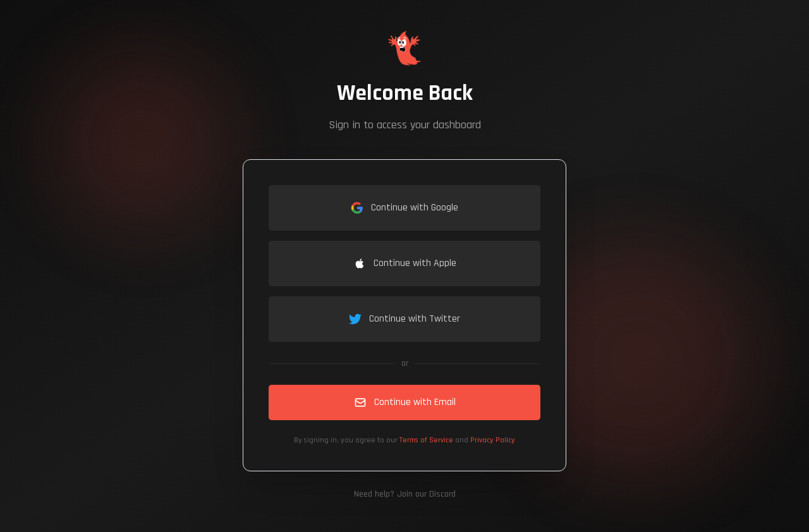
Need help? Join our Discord (405, 494)
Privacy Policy (493, 440)
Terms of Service (426, 440)
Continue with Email (405, 402)
